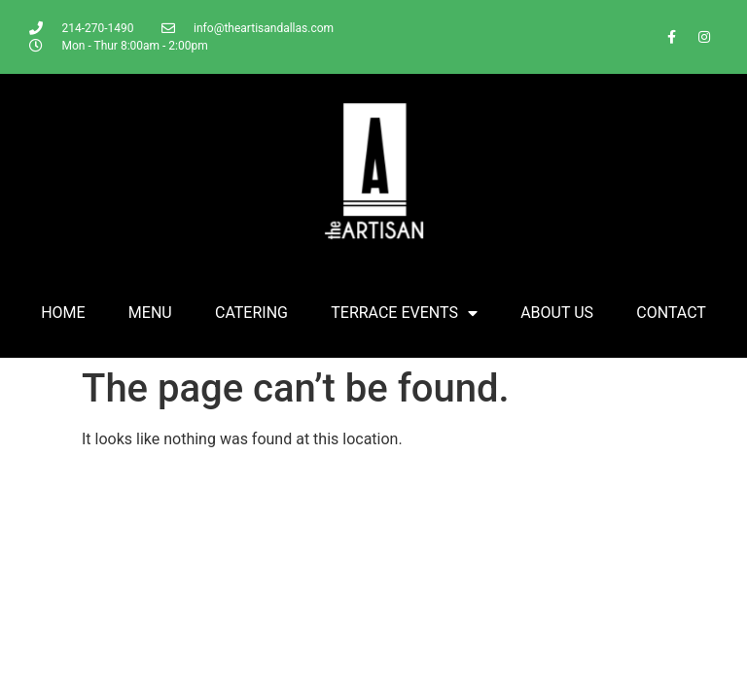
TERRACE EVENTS (404, 313)
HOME (63, 313)
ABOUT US (557, 313)
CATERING (251, 313)
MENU (150, 313)
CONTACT (671, 313)
